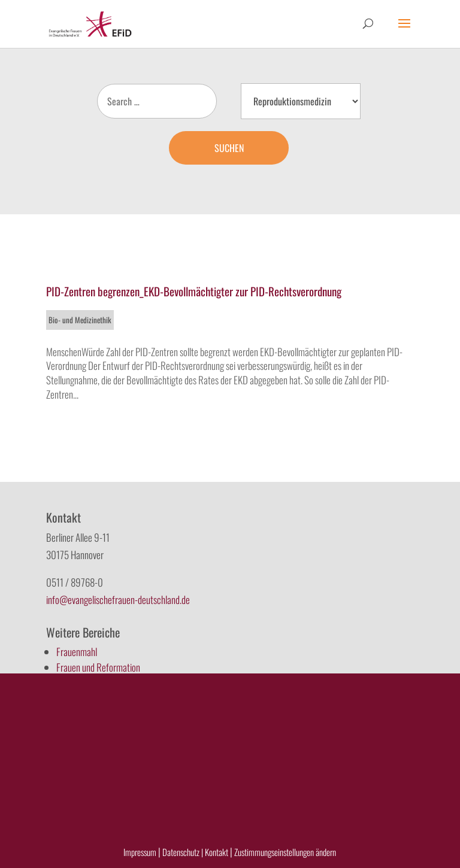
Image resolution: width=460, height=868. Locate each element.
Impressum (140, 852)
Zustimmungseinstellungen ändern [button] (285, 852)
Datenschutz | (183, 852)
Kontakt (217, 852)
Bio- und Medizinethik (80, 320)
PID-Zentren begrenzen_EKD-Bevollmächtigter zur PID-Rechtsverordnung (194, 291)
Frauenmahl (77, 652)
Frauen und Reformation (98, 667)
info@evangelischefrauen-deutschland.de (118, 600)
